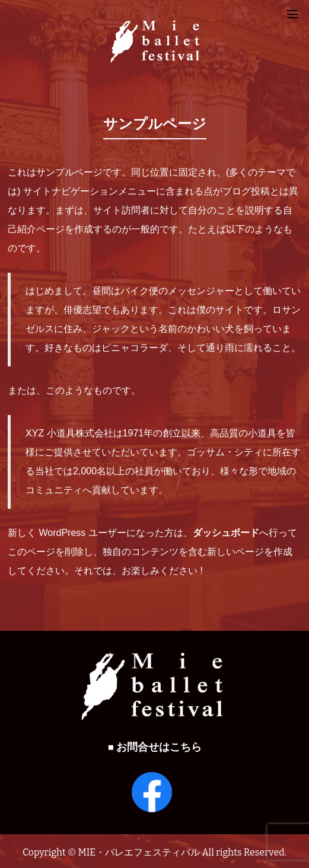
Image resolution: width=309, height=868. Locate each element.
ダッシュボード (226, 533)
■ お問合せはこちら (154, 747)
